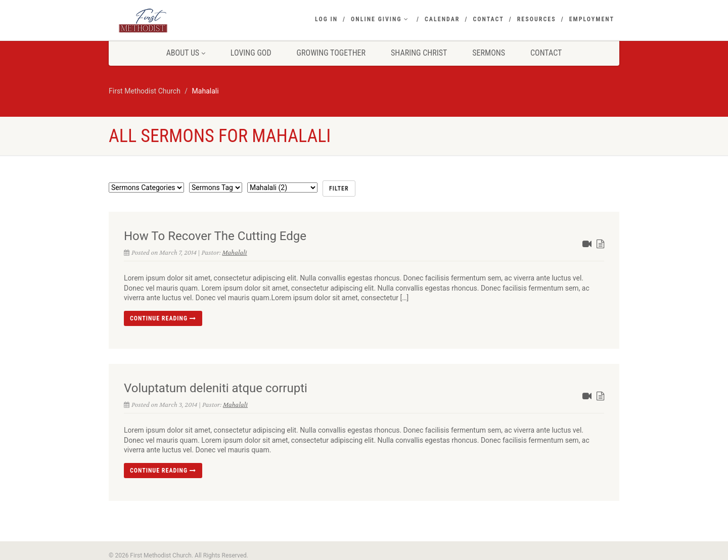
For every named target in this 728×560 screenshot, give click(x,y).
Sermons (489, 53)
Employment (592, 19)
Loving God (251, 53)
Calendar (442, 19)
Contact (488, 19)
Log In (326, 19)
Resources (537, 19)
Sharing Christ (419, 53)
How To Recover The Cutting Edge (215, 236)
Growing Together (331, 53)
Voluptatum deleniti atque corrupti (216, 388)
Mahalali (234, 253)
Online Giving (380, 19)
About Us (186, 53)
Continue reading (163, 318)
